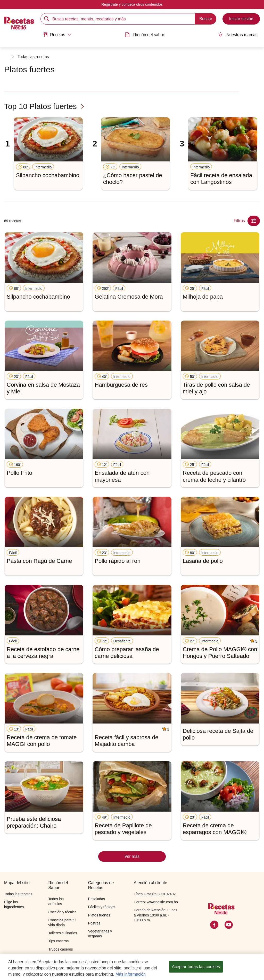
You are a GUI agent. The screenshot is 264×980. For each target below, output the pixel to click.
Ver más (132, 856)
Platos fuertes (99, 915)
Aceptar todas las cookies (196, 967)
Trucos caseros (60, 949)
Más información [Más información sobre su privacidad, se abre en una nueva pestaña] (131, 975)
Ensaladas (97, 899)
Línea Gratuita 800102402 (155, 894)
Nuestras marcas (239, 34)
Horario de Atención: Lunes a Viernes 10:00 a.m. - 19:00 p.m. (156, 915)
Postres (94, 923)
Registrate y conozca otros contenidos (132, 4)
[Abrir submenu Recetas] (56, 34)
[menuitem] (56, 36)
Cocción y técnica (62, 912)
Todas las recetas (34, 57)
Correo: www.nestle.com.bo (156, 902)
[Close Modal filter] (254, 221)
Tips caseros (58, 941)
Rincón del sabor (145, 34)
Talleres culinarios (63, 933)
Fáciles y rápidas (102, 907)
